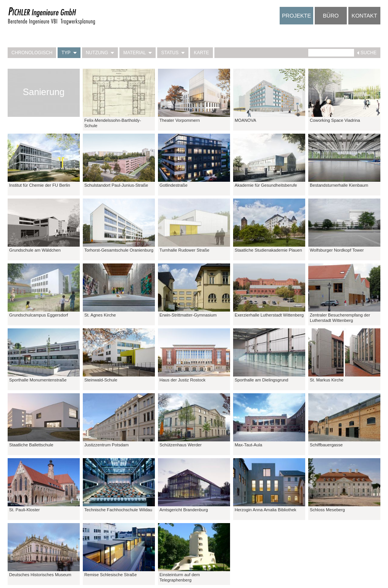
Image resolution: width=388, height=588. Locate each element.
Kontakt (365, 16)
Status (173, 53)
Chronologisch (32, 53)
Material (138, 53)
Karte (201, 53)
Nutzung (100, 53)
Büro (331, 16)
